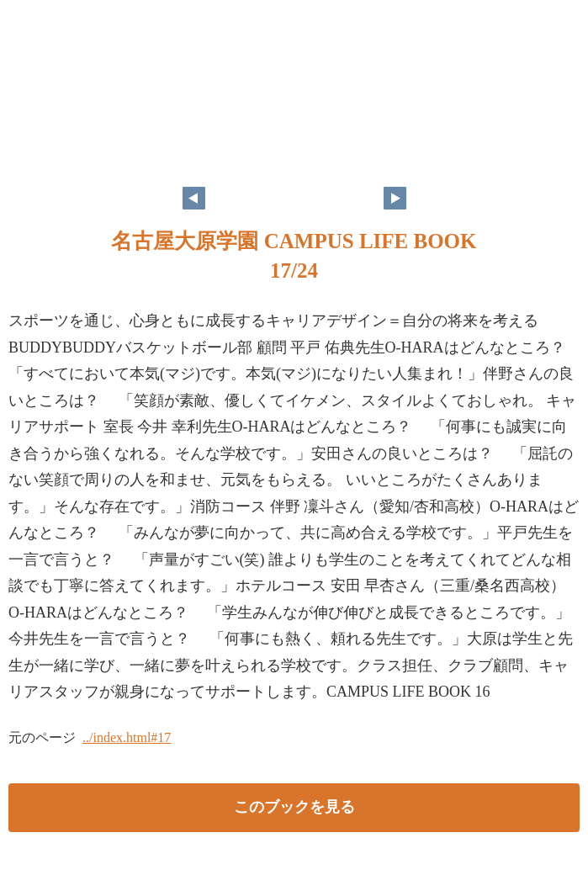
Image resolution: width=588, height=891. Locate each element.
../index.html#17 (127, 737)
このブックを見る (294, 807)
